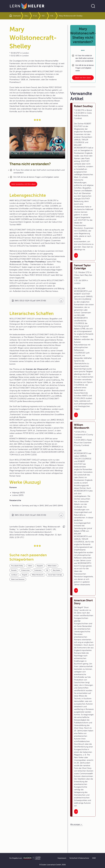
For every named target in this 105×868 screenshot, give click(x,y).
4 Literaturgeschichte (43, 16)
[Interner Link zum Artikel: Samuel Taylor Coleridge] (76, 415)
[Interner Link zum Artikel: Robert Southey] (76, 255)
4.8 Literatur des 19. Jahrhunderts (52, 16)
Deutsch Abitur (31, 16)
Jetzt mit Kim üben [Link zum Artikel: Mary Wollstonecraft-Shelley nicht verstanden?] (83, 78)
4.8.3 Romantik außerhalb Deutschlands (60, 16)
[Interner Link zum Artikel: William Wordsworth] (76, 590)
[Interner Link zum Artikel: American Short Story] (76, 812)
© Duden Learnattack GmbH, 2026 (53, 865)
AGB (94, 858)
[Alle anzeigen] (76, 824)
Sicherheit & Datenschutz (79, 858)
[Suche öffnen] (93, 6)
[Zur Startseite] (27, 6)
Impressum (62, 858)
